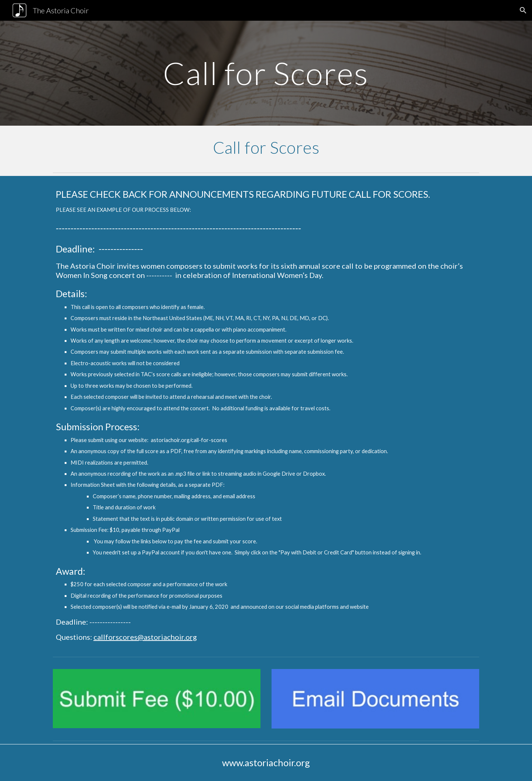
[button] (523, 10)
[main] (266, 73)
